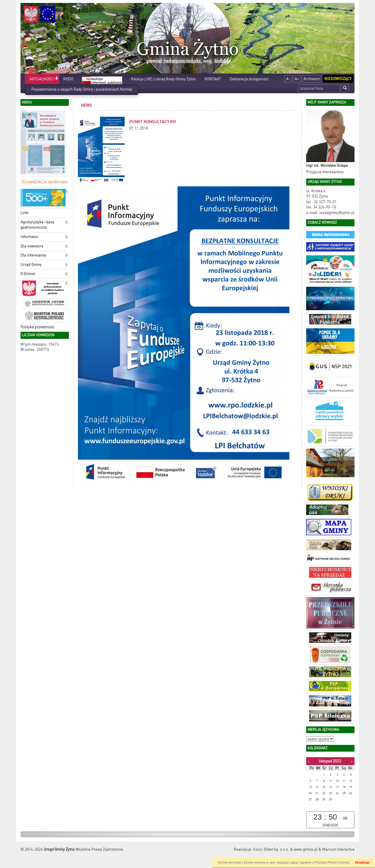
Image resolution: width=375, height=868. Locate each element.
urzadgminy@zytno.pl (337, 213)
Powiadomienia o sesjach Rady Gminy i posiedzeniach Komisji (82, 89)
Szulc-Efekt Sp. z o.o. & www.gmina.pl (285, 849)
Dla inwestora (32, 246)
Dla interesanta (33, 255)
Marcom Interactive (338, 849)
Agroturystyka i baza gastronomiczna (37, 225)
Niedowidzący (338, 79)
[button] (56, 79)
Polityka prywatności (37, 327)
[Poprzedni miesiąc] (308, 761)
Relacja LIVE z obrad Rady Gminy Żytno (163, 79)
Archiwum (312, 79)
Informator (29, 237)
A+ (297, 79)
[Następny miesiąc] (352, 761)
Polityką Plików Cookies (332, 863)
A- (288, 79)
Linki (24, 213)
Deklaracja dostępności (249, 79)
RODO (68, 79)
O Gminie (28, 274)
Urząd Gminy (31, 265)
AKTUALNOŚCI (42, 79)
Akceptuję (362, 863)
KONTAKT (213, 79)
